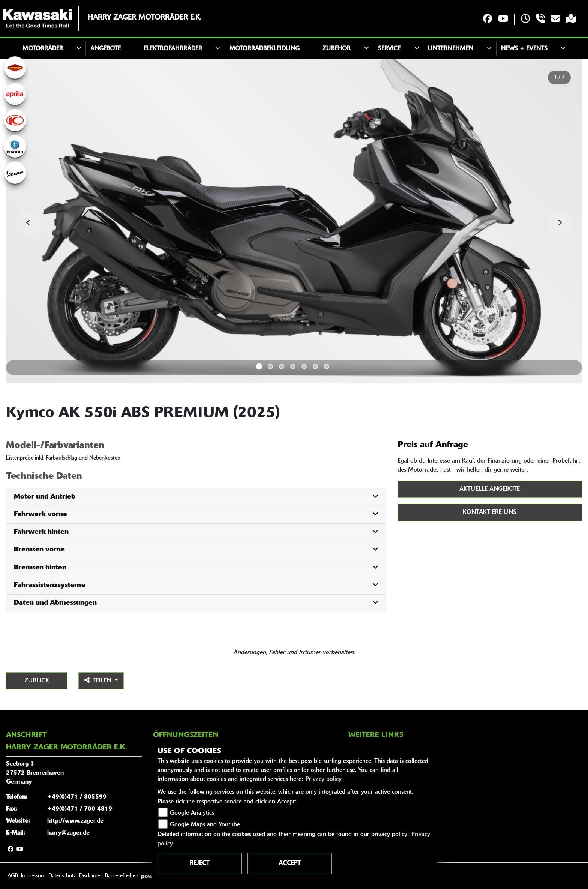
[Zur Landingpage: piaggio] (15, 146)
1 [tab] (259, 367)
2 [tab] (270, 366)
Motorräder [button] (43, 49)
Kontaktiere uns (490, 512)
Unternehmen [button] (451, 49)
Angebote (106, 49)
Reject (200, 863)
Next (559, 223)
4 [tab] (293, 366)
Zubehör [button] (337, 49)
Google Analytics (192, 813)
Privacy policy (324, 779)
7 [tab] (327, 366)
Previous (28, 223)
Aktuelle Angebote (490, 489)
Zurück (37, 681)
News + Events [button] (524, 49)
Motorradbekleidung (265, 49)
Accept (290, 863)
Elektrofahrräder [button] (173, 49)
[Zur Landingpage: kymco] (15, 120)
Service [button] (389, 49)
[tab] (196, 497)
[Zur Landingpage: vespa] (15, 173)
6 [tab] (315, 366)
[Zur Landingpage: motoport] (15, 68)
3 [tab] (282, 366)
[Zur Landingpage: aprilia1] (15, 94)
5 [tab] (304, 366)
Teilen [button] (99, 680)
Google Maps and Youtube (205, 825)
